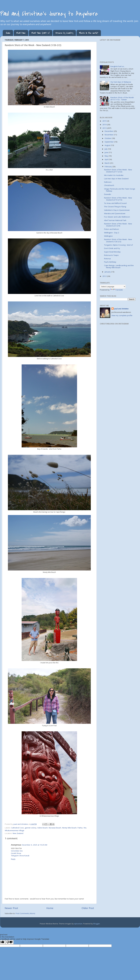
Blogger (97, 924)
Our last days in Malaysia (121, 82)
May (107, 156)
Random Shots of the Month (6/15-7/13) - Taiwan (122, 98)
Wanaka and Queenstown (115, 213)
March (107, 163)
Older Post (88, 908)
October (108, 138)
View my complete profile (122, 315)
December (109, 131)
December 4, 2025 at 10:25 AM (35, 845)
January (108, 272)
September (109, 142)
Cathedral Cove (17, 828)
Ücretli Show (16, 853)
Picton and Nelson (112, 229)
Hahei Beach (43, 828)
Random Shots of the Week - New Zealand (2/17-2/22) (118, 171)
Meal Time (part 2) (41, 33)
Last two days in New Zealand (116, 179)
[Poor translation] (9, 942)
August (108, 145)
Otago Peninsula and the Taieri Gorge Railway (120, 190)
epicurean (78, 924)
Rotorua (107, 259)
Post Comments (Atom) (25, 913)
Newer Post (11, 908)
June (107, 152)
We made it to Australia (114, 175)
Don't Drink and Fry (112, 248)
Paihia (80, 828)
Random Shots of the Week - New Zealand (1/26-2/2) (118, 240)
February (109, 167)
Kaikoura (108, 182)
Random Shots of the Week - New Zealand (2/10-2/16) (118, 199)
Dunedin (108, 194)
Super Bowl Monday (112, 252)
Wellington (108, 236)
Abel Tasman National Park (115, 220)
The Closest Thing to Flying (115, 207)
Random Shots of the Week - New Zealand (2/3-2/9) (118, 225)
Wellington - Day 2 (112, 233)
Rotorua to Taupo (111, 255)
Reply (13, 859)
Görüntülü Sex (17, 851)
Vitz (85, 828)
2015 (105, 121)
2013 (105, 128)
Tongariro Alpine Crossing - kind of (118, 245)
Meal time (21, 33)
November (109, 135)
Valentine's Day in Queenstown (117, 210)
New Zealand (18, 833)
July (106, 149)
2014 (105, 125)
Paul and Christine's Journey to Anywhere (49, 14)
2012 (105, 276)
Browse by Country (64, 33)
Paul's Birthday (110, 262)
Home (8, 33)
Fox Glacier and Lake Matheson (117, 217)
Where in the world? (89, 33)
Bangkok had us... (118, 66)
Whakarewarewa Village (15, 830)
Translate (116, 290)
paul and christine (121, 309)
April (107, 159)
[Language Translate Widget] (113, 287)
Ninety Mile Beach (69, 828)
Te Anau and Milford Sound (115, 203)
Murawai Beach (55, 828)
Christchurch (109, 185)
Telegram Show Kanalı (20, 856)
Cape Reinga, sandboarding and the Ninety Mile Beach (119, 266)
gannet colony (31, 828)
